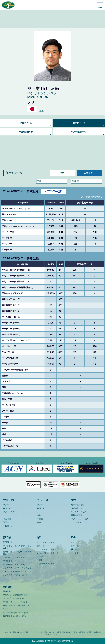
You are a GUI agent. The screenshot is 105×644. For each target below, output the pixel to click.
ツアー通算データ (79, 132)
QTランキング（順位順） (48, 549)
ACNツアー (89, 173)
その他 (40, 519)
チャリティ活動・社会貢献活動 (16, 606)
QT (4, 515)
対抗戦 (74, 549)
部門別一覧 (8, 542)
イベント (75, 553)
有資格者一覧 (77, 508)
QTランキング (77, 522)
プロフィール (26, 123)
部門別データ (79, 123)
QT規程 (40, 556)
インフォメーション (45, 542)
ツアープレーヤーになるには (15, 598)
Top (73, 542)
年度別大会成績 (26, 132)
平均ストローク (10, 561)
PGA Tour (7, 519)
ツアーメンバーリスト (81, 519)
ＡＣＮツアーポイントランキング (17, 568)
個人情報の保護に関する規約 (15, 613)
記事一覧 (41, 546)
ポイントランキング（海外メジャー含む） (18, 547)
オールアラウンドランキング (15, 557)
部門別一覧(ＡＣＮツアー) (14, 565)
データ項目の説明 (90, 197)
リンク (6, 609)
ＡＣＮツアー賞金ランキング (15, 572)
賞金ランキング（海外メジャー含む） (17, 553)
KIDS (39, 522)
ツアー (63, 173)
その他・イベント (11, 526)
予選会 (6, 522)
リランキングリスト (80, 512)
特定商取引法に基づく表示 (14, 616)
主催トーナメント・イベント (15, 602)
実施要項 (41, 560)
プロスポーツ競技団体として (15, 595)
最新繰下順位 (77, 515)
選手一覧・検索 (78, 505)
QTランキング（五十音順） (49, 553)
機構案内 (7, 591)
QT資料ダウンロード (46, 564)
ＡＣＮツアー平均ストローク (15, 575)
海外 (39, 515)
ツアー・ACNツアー (12, 512)
